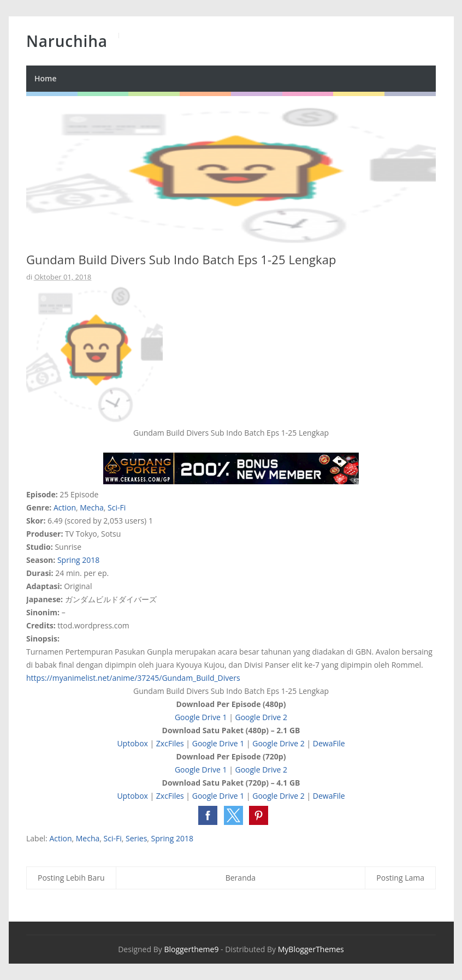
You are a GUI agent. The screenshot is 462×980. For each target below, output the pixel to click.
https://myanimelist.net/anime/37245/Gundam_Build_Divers (133, 678)
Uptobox (132, 743)
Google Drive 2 (261, 717)
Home (46, 78)
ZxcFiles (170, 743)
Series (136, 838)
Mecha (92, 507)
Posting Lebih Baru (71, 878)
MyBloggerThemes (311, 949)
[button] (208, 815)
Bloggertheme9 (191, 949)
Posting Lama (400, 878)
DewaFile (329, 743)
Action (65, 507)
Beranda (241, 878)
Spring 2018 (78, 560)
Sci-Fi (117, 507)
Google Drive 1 (201, 717)
